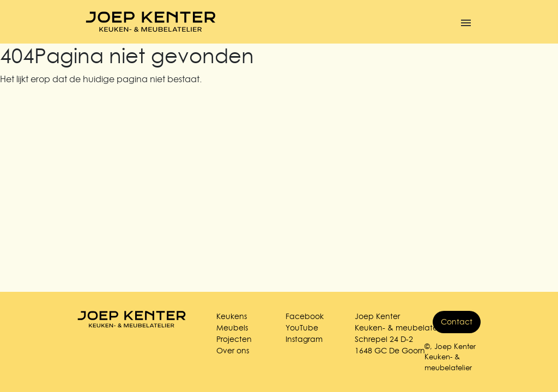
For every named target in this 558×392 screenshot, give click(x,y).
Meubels (232, 328)
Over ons (233, 351)
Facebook (305, 316)
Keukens (232, 316)
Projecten (234, 339)
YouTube (302, 328)
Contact (457, 322)
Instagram (304, 339)
